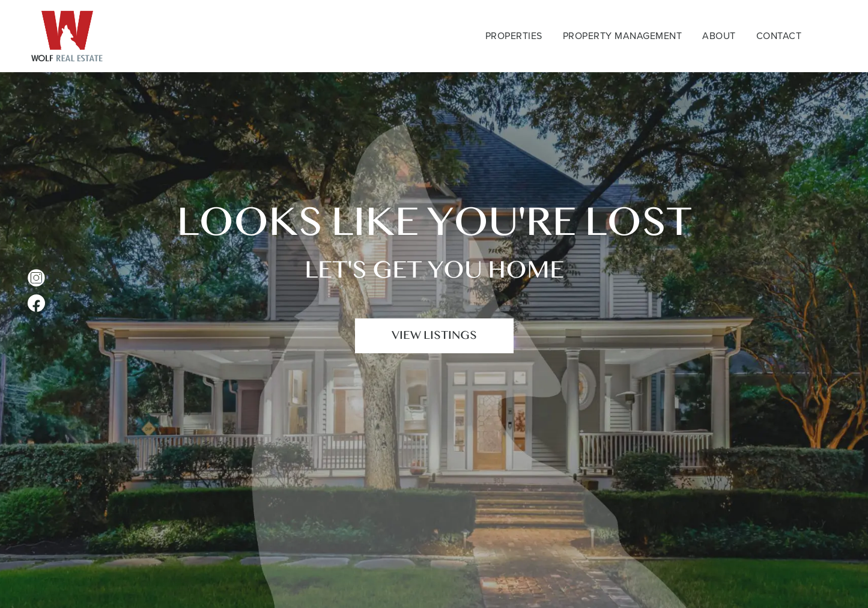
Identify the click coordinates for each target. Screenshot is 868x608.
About (719, 36)
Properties (514, 36)
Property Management (623, 36)
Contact (779, 36)
